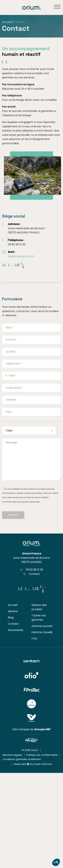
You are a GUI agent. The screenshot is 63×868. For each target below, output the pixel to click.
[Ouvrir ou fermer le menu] (57, 7)
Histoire (13, 611)
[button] (56, 862)
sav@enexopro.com (21, 256)
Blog (11, 617)
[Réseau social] (4, 265)
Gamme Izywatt (42, 626)
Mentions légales (12, 755)
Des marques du (32, 729)
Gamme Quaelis (42, 632)
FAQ (34, 639)
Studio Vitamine (43, 764)
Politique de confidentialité (42, 755)
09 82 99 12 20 (34, 570)
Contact (34, 574)
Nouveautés (16, 630)
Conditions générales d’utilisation (22, 759)
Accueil (7, 22)
